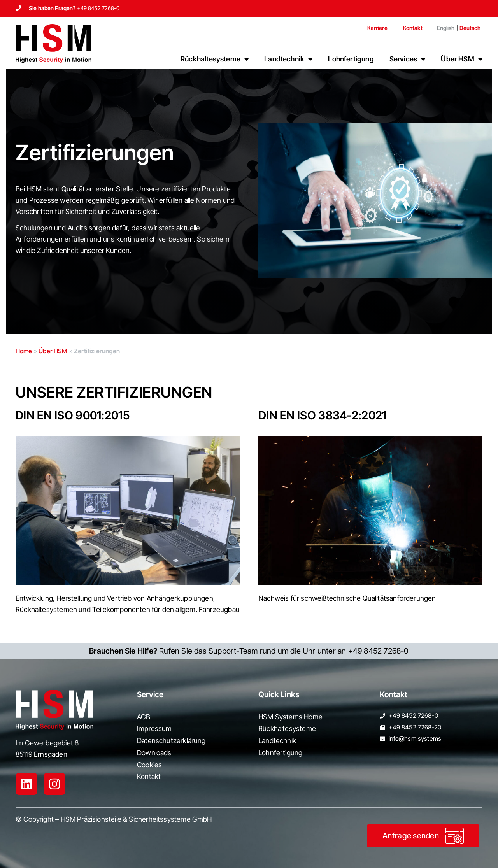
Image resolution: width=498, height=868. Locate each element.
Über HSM (462, 59)
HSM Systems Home (290, 717)
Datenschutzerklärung (171, 741)
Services (408, 59)
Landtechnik (288, 59)
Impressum (154, 729)
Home (24, 351)
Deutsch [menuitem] (470, 28)
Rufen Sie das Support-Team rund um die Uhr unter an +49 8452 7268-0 (249, 651)
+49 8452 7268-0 (98, 8)
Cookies (149, 765)
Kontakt (413, 28)
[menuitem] (443, 28)
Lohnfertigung (351, 59)
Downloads (154, 753)
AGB (144, 717)
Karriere (377, 28)
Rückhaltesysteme (215, 59)
